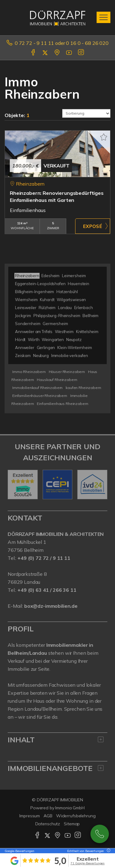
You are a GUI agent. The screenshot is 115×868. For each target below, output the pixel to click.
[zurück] (15, 485)
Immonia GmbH (70, 808)
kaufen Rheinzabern (83, 388)
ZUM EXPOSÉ (93, 226)
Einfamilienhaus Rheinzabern (62, 404)
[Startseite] (58, 18)
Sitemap (72, 824)
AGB (48, 816)
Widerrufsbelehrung (76, 816)
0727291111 (100, 834)
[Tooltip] (108, 851)
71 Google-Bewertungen (88, 863)
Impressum (30, 816)
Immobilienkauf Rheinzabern (37, 388)
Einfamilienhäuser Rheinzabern (40, 396)
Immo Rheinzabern (29, 372)
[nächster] (100, 485)
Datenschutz (48, 824)
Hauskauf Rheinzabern (57, 380)
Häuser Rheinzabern (67, 372)
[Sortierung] (86, 113)
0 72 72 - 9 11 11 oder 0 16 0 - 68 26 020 (62, 43)
